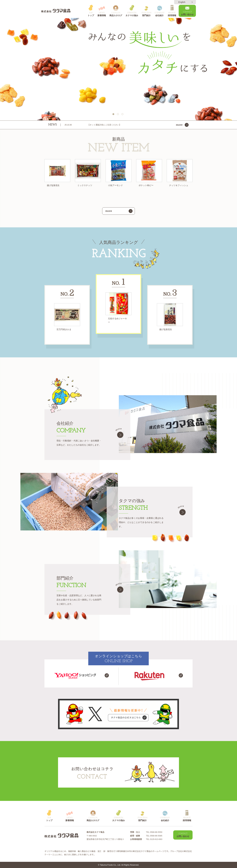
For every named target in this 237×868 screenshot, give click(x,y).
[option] (118, 69)
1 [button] (114, 115)
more (179, 125)
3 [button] (123, 115)
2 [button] (118, 115)
